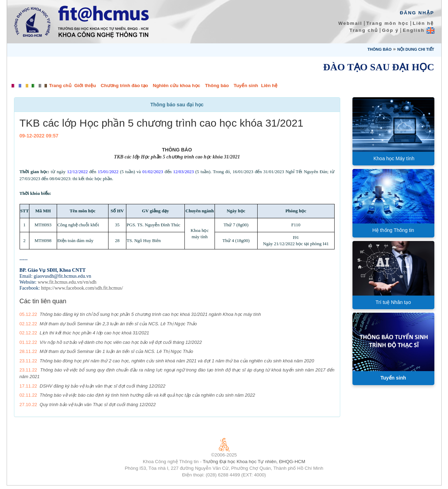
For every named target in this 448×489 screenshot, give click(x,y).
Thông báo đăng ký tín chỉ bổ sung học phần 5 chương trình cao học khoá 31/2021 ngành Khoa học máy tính (150, 314)
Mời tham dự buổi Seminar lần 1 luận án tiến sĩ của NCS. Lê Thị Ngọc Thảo (116, 351)
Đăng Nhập (417, 13)
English (419, 30)
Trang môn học (387, 23)
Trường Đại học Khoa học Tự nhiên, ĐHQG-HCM (254, 462)
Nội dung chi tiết (416, 49)
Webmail (350, 23)
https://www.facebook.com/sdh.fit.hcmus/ (82, 288)
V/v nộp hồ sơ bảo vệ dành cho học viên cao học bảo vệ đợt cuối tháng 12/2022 (121, 342)
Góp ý (390, 30)
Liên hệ (423, 23)
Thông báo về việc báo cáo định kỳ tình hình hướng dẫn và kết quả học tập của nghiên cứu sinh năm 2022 (147, 395)
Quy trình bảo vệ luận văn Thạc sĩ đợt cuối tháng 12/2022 (98, 405)
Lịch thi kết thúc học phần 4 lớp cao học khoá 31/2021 (94, 333)
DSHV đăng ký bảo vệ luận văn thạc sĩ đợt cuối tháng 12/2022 (102, 386)
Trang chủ (364, 30)
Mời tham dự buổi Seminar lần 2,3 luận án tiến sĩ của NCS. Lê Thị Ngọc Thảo (118, 324)
